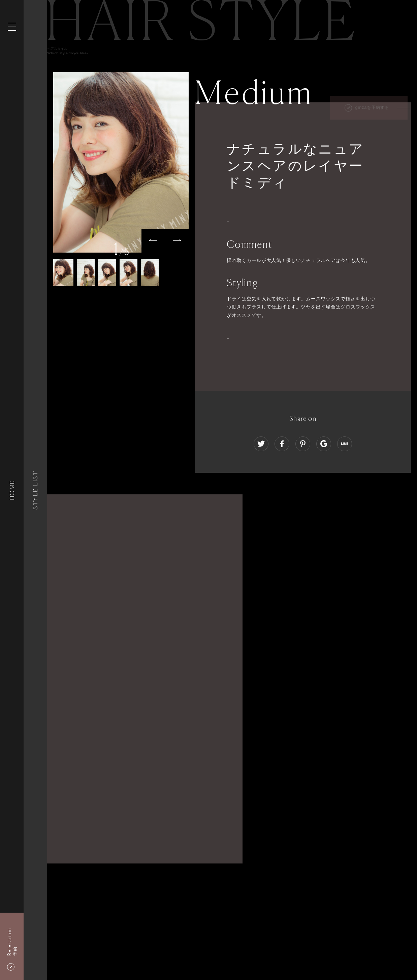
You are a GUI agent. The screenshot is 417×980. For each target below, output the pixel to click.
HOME (12, 490)
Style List (35, 490)
